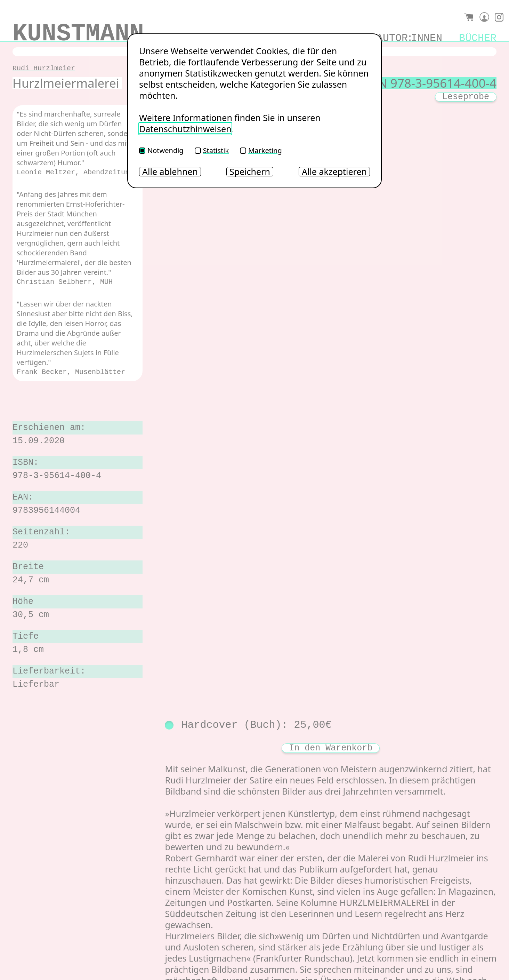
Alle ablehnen (170, 172)
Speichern (250, 172)
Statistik (212, 150)
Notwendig (161, 150)
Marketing (261, 150)
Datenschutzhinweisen (185, 129)
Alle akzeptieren (334, 172)
